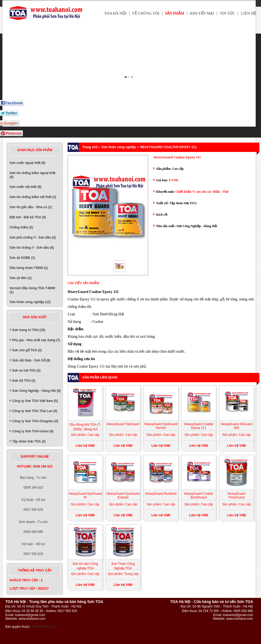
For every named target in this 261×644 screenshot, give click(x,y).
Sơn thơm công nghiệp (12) (30, 302)
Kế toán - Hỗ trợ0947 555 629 (33, 549)
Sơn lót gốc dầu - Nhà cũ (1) (31, 207)
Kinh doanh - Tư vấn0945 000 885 (33, 527)
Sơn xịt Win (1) (21, 278)
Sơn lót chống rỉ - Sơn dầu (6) (32, 248)
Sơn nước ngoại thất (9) (27, 163)
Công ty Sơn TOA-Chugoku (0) (35, 421)
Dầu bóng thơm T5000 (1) (29, 268)
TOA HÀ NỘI (115, 13)
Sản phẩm (175, 13)
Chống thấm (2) (21, 227)
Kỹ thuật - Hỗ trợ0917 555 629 (33, 505)
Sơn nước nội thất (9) (25, 187)
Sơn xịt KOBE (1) (22, 258)
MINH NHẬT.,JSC (44, 627)
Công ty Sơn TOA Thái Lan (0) (35, 411)
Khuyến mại (202, 13)
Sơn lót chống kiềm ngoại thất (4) (32, 175)
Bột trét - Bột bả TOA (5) (28, 217)
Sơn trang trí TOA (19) (29, 330)
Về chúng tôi (146, 13)
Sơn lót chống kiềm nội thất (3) (33, 197)
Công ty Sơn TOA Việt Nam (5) (35, 401)
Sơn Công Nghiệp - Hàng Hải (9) (36, 391)
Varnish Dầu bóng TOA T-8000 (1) (32, 290)
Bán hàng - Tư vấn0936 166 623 (33, 483)
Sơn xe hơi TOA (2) (26, 371)
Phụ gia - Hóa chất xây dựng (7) (36, 340)
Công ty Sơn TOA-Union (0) (33, 431)
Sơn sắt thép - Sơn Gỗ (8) (31, 360)
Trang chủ (90, 147)
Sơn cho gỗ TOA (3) (27, 350)
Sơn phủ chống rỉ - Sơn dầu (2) (33, 238)
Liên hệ (248, 13)
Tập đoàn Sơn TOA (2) (29, 441)
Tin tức (228, 13)
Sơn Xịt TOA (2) (24, 381)
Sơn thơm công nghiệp (119, 147)
